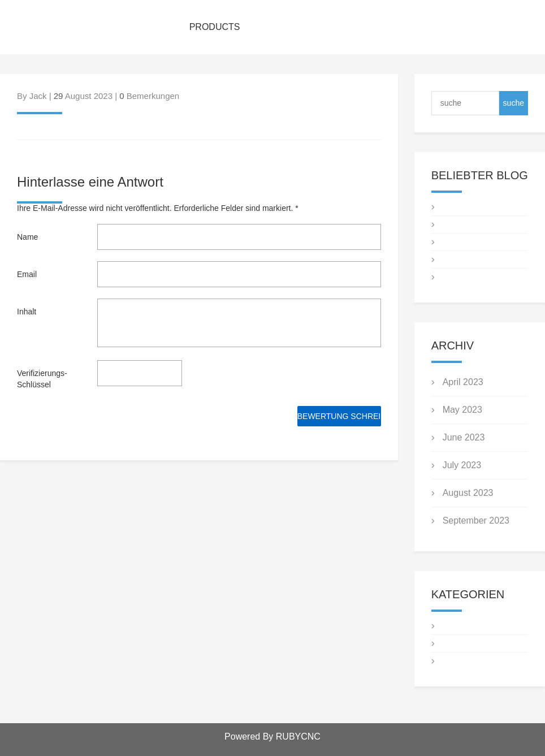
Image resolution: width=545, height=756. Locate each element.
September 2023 (476, 520)
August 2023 (468, 493)
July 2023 (462, 465)
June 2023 (464, 437)
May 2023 (462, 410)
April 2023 (463, 382)
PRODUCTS (215, 27)
